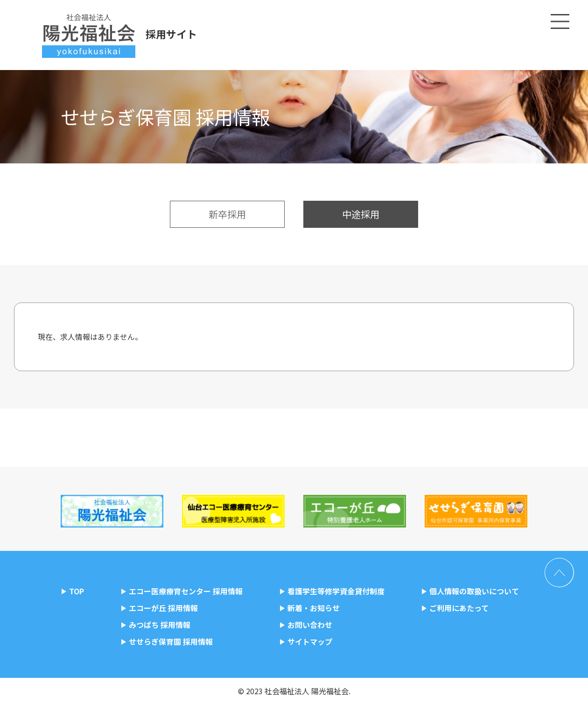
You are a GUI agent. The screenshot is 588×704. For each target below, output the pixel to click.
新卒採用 (227, 214)
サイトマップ (310, 641)
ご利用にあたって (459, 608)
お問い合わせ (310, 625)
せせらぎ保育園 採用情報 (171, 641)
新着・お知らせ (314, 608)
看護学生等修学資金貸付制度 (336, 591)
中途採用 (361, 214)
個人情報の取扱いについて (474, 591)
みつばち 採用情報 (160, 625)
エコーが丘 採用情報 (163, 608)
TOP (77, 591)
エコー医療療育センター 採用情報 (186, 591)
